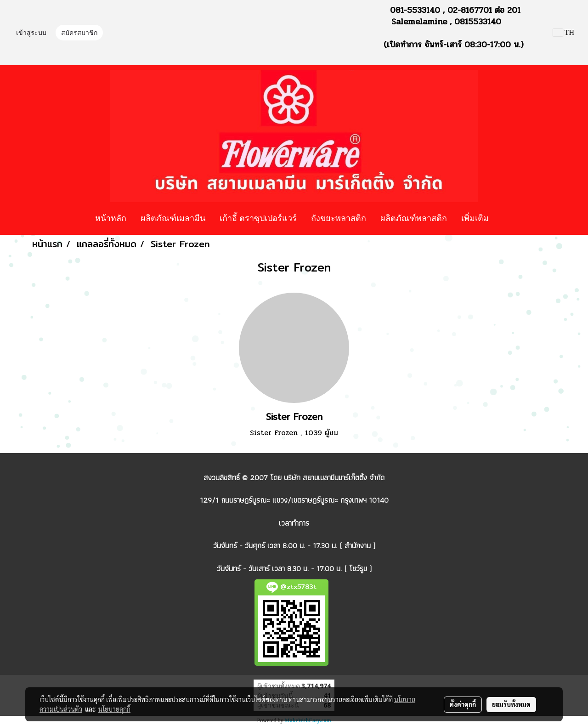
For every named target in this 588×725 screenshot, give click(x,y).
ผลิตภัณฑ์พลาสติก (414, 218)
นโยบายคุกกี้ (114, 709)
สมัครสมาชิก (79, 33)
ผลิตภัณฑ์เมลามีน (173, 218)
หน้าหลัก (111, 218)
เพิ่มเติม (475, 218)
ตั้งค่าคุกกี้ (463, 704)
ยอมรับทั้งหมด (511, 704)
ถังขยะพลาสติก (339, 218)
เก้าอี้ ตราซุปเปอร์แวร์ (258, 218)
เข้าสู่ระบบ (31, 33)
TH (564, 32)
